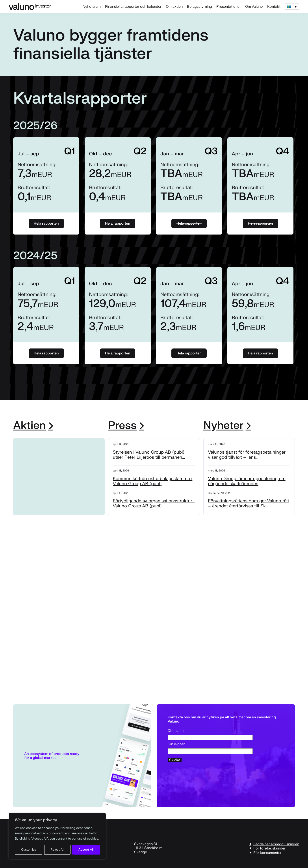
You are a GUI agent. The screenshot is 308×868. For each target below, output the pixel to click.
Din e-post (210, 748)
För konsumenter (267, 853)
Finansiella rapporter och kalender (133, 7)
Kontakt (274, 7)
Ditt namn (210, 734)
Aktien (30, 426)
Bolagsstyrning (199, 7)
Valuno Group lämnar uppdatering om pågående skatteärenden (247, 481)
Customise (29, 850)
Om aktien (174, 7)
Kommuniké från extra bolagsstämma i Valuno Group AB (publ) (153, 481)
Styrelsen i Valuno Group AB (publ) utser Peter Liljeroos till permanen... (149, 455)
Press (122, 426)
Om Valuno (254, 7)
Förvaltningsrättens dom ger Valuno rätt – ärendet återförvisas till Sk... (249, 503)
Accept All (86, 850)
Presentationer (229, 7)
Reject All (57, 850)
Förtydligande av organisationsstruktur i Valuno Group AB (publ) (154, 503)
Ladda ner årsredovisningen (276, 844)
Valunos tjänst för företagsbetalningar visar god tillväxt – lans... (247, 455)
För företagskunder (269, 848)
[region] (57, 836)
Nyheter (223, 426)
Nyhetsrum (92, 7)
